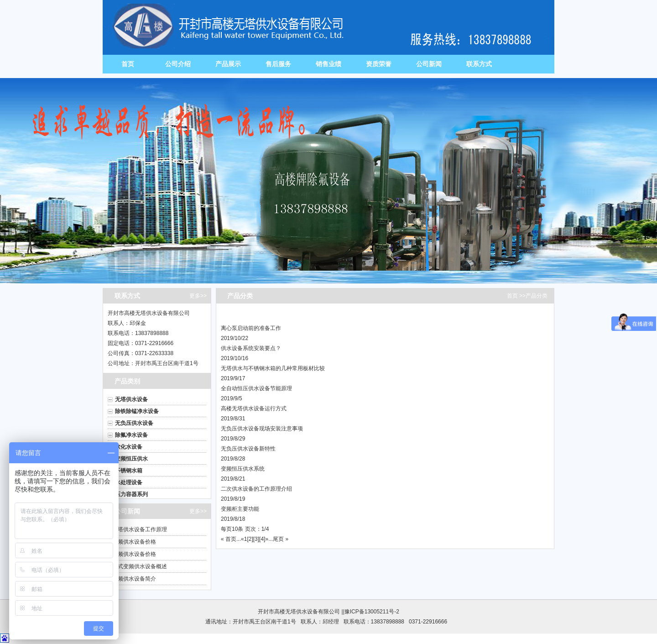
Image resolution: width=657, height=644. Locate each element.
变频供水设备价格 (134, 542)
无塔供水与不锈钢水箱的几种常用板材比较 (273, 368)
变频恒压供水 (131, 459)
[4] (262, 539)
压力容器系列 (131, 494)
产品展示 (228, 64)
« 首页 (229, 539)
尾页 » (281, 539)
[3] (256, 539)
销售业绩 (328, 64)
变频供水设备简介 (134, 579)
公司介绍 (178, 64)
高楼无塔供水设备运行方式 (254, 408)
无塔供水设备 (131, 399)
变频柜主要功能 (240, 509)
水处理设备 (129, 482)
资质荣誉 (379, 64)
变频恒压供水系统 (243, 469)
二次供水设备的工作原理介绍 (256, 489)
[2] (250, 539)
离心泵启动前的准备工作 (251, 328)
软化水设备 (129, 447)
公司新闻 (429, 64)
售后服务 (278, 64)
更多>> (198, 296)
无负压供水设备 (134, 423)
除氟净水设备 (131, 435)
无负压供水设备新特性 (248, 449)
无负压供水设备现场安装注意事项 (262, 429)
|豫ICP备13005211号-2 (371, 612)
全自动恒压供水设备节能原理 (256, 388)
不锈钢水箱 (129, 471)
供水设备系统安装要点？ (251, 348)
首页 (128, 64)
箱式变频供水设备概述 (140, 566)
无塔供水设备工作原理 (140, 529)
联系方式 (479, 64)
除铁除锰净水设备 (137, 411)
